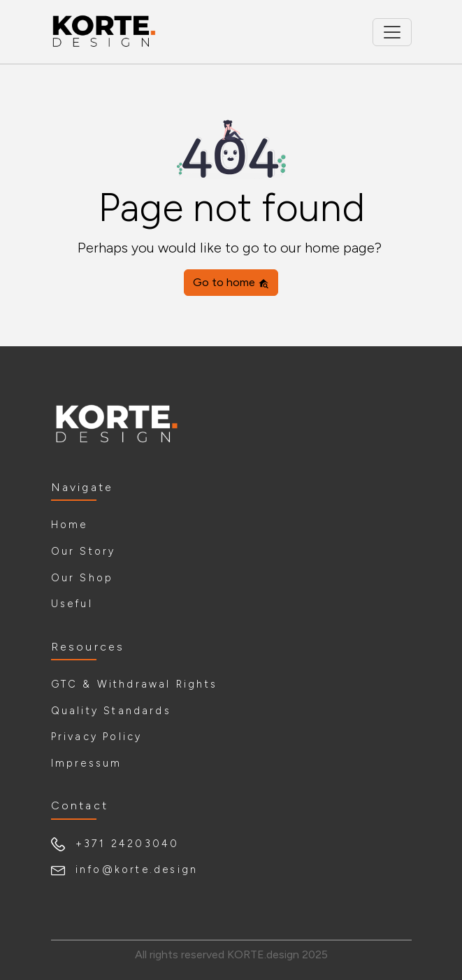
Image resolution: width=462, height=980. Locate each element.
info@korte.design (137, 869)
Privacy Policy (97, 737)
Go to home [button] (231, 282)
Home (70, 525)
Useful (72, 604)
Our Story (84, 551)
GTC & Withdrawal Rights (135, 684)
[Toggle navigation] (392, 32)
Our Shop (82, 578)
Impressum (87, 763)
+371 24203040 (128, 844)
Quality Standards (111, 711)
